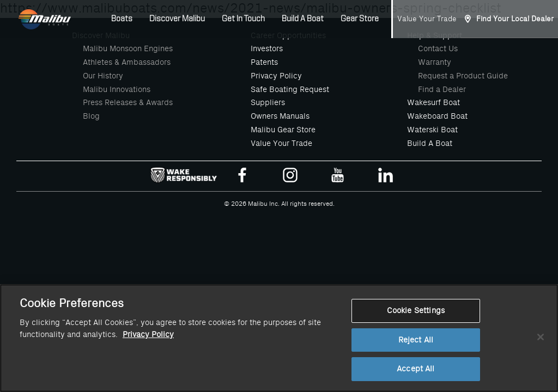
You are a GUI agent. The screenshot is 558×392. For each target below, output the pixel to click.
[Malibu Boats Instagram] (290, 177)
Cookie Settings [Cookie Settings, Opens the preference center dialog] (416, 319)
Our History (103, 76)
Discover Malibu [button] (177, 19)
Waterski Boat (432, 130)
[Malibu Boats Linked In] (386, 177)
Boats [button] (122, 19)
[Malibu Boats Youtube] (338, 177)
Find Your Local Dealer (515, 19)
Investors (267, 48)
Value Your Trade (427, 19)
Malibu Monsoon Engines (128, 48)
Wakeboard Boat (437, 116)
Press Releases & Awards (128, 102)
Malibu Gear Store (283, 130)
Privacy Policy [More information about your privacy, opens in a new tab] (148, 343)
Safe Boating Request (290, 89)
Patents (264, 62)
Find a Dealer (442, 89)
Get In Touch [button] (243, 19)
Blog (91, 116)
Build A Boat (303, 19)
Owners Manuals (280, 116)
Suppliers (268, 102)
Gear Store (360, 19)
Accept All (416, 378)
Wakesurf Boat (433, 102)
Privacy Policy (276, 76)
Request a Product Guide (463, 76)
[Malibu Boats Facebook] (242, 177)
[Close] (541, 345)
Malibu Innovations (117, 89)
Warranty (435, 62)
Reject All (416, 348)
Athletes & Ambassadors (127, 62)
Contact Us (438, 48)
